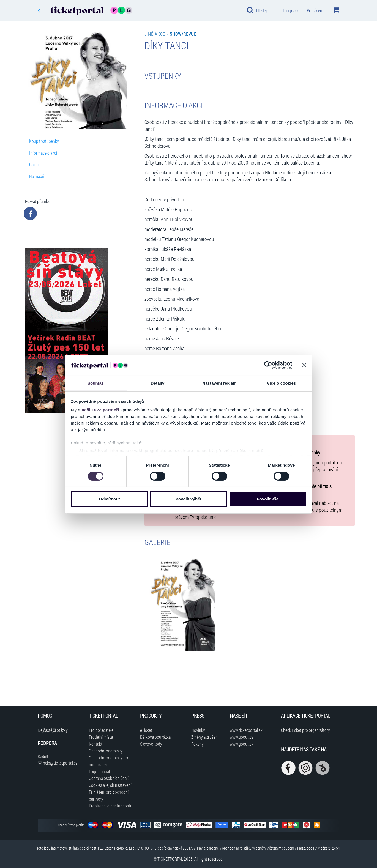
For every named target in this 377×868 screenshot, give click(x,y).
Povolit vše (268, 499)
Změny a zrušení (205, 737)
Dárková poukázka (155, 737)
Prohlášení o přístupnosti (110, 806)
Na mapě (37, 176)
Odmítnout (110, 499)
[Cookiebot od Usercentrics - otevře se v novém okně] (268, 365)
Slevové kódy (151, 744)
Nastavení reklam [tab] (219, 383)
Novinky (198, 730)
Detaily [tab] (158, 383)
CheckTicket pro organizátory (305, 730)
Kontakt (96, 744)
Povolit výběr (188, 499)
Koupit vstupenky (44, 141)
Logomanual (99, 771)
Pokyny (197, 744)
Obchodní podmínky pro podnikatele (109, 761)
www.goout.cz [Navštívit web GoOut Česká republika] (241, 737)
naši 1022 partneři (101, 410)
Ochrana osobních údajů (109, 778)
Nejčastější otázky (53, 730)
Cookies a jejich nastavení (110, 785)
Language (291, 10)
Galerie (35, 164)
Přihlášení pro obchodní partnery (109, 795)
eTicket (146, 730)
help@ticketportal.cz (58, 763)
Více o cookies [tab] (282, 383)
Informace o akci (43, 153)
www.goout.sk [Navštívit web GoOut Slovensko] (242, 744)
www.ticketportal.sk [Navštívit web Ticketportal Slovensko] (246, 730)
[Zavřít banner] (304, 365)
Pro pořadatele (101, 730)
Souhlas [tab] (96, 383)
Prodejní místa (101, 737)
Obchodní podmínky (106, 751)
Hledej (257, 10)
